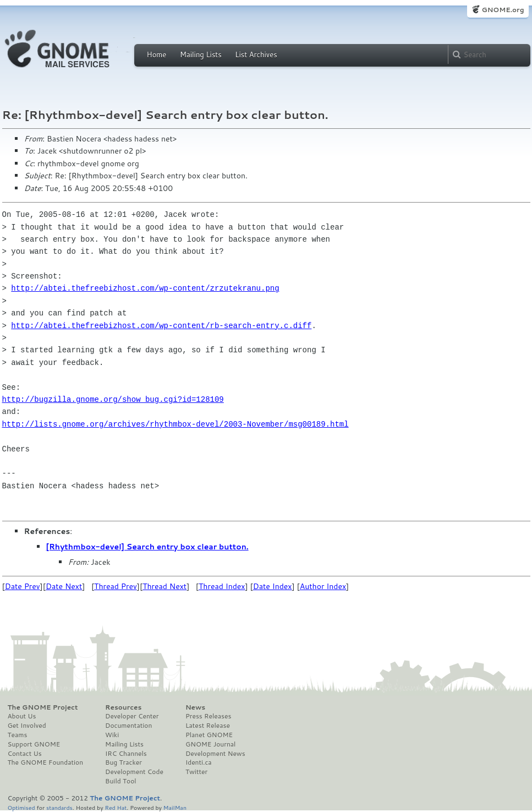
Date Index (273, 586)
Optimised (21, 807)
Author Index (323, 586)
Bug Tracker (124, 762)
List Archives (256, 55)
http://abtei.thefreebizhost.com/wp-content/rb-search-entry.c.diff (161, 326)
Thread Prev (116, 586)
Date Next (64, 586)
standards (59, 807)
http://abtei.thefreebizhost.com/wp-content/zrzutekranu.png (145, 288)
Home (157, 55)
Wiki (112, 735)
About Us (22, 716)
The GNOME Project (43, 707)
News (195, 707)
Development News (215, 754)
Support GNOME (34, 744)
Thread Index (222, 586)
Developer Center (132, 716)
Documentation (128, 726)
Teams (18, 735)
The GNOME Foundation (46, 762)
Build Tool (120, 781)
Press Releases (208, 716)
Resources (123, 707)
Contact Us (25, 754)
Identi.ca (199, 762)
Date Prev (23, 586)
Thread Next (164, 586)
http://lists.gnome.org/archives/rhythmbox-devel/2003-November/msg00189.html (175, 424)
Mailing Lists (201, 55)
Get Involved (27, 726)
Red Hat (116, 807)
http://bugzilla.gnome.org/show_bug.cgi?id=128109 (113, 399)
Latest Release (208, 726)
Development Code (134, 772)
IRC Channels (126, 754)
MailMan (175, 807)
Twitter (196, 772)
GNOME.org (503, 10)
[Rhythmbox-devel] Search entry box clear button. (147, 547)
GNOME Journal (211, 744)
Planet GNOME (209, 735)
